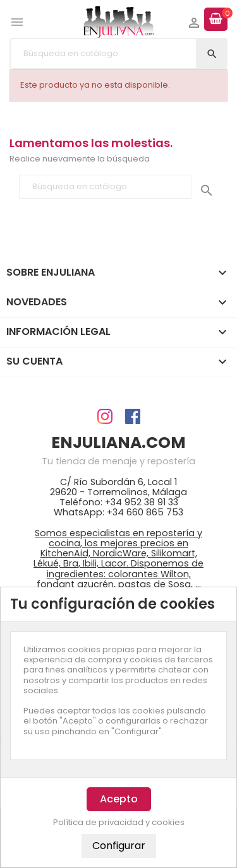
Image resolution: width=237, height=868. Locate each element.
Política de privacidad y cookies (119, 823)
